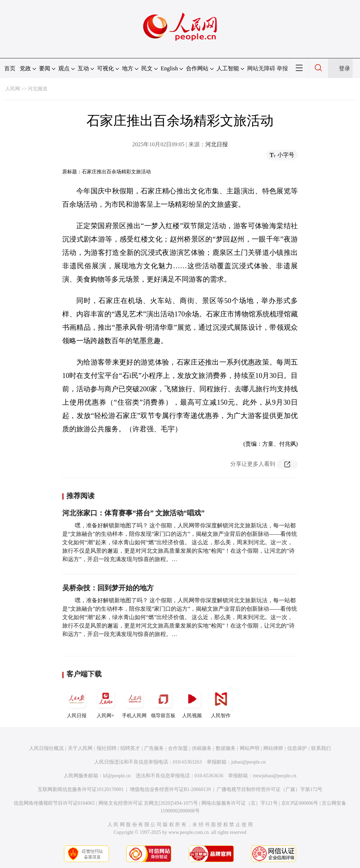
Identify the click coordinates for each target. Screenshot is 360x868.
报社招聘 (107, 748)
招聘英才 (130, 748)
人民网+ (105, 702)
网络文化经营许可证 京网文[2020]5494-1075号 (148, 803)
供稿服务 (202, 748)
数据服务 (226, 748)
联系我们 (321, 748)
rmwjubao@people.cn (275, 776)
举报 (282, 68)
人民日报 (77, 702)
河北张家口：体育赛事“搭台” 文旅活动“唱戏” (133, 513)
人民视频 (192, 702)
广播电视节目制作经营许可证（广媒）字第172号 (269, 789)
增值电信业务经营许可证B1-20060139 (170, 789)
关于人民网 (80, 748)
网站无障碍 (261, 68)
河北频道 (38, 89)
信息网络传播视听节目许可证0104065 (54, 803)
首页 (10, 68)
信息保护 (297, 748)
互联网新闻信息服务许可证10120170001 (81, 789)
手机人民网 (134, 702)
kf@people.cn (117, 776)
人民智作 (221, 702)
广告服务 (154, 748)
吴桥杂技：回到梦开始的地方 (108, 588)
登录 (345, 68)
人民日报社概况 (46, 748)
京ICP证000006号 (300, 803)
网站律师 (273, 748)
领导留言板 (163, 702)
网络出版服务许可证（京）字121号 (240, 803)
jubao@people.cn (249, 762)
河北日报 (217, 144)
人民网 (13, 89)
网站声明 (250, 748)
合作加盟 (178, 748)
